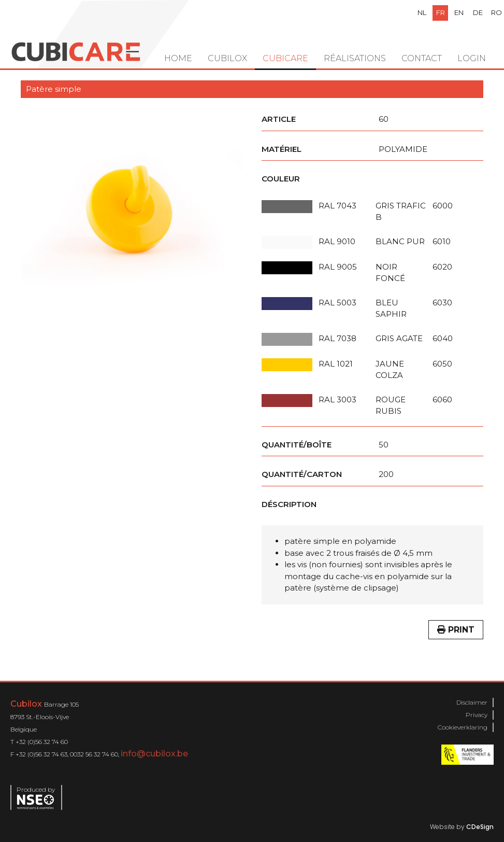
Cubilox (227, 58)
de (478, 12)
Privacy (477, 715)
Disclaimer (472, 702)
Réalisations (355, 58)
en (459, 12)
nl (422, 12)
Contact (422, 58)
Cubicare (285, 58)
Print (456, 630)
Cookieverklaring (463, 727)
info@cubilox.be (154, 754)
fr (441, 12)
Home (178, 58)
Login (472, 58)
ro (496, 12)
